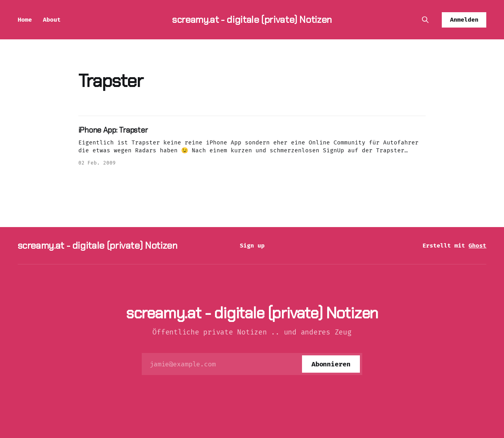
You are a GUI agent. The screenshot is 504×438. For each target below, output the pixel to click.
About (52, 20)
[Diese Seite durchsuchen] (425, 20)
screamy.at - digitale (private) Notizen (252, 19)
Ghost (477, 246)
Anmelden (464, 20)
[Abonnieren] (331, 364)
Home (25, 20)
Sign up (252, 246)
